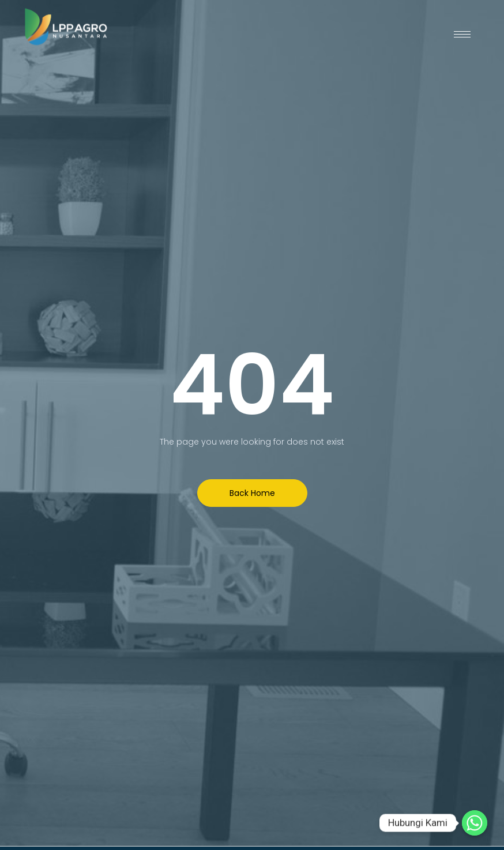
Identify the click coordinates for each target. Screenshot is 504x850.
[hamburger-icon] (462, 34)
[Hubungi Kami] (475, 823)
